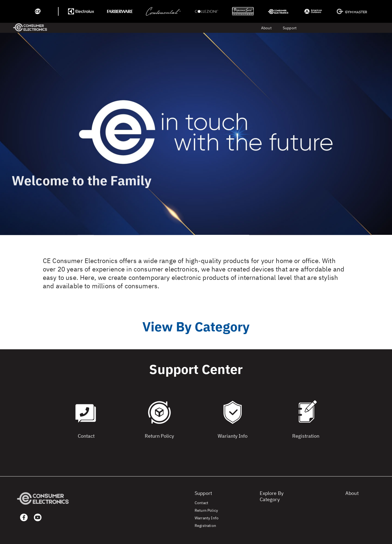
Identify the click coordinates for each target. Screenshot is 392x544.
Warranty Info (207, 518)
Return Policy (206, 510)
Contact (201, 503)
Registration (205, 526)
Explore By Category (272, 496)
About (266, 28)
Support (290, 28)
